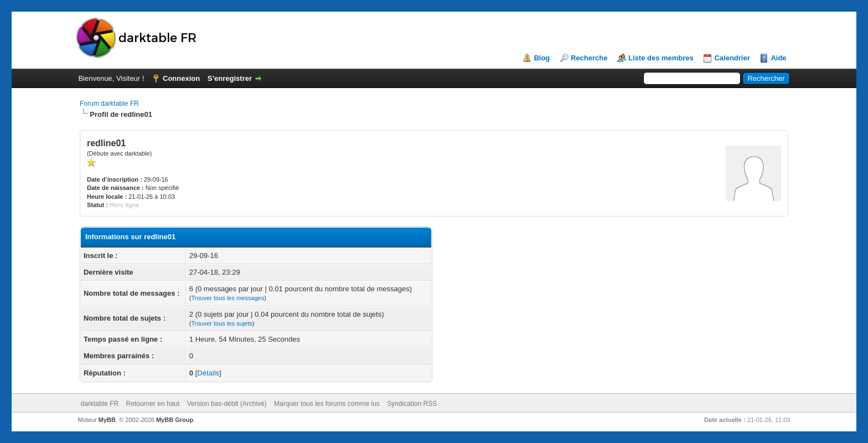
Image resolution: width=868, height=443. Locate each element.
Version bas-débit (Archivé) (227, 404)
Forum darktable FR (109, 104)
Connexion (181, 78)
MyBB (107, 420)
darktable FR (100, 404)
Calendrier (732, 58)
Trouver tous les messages (228, 298)
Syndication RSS (412, 404)
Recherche (589, 58)
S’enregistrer (230, 78)
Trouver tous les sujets (222, 323)
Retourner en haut (153, 404)
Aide (778, 58)
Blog (542, 58)
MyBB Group (175, 420)
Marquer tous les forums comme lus (327, 404)
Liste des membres (661, 58)
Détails (208, 373)
